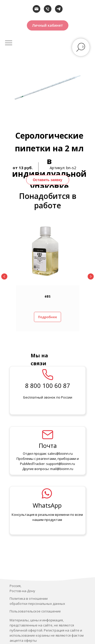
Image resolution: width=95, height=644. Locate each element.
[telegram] (59, 9)
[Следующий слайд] (91, 276)
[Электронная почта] (36, 9)
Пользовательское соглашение (35, 611)
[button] (48, 25)
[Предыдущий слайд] (4, 276)
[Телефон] (48, 9)
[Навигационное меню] (9, 43)
